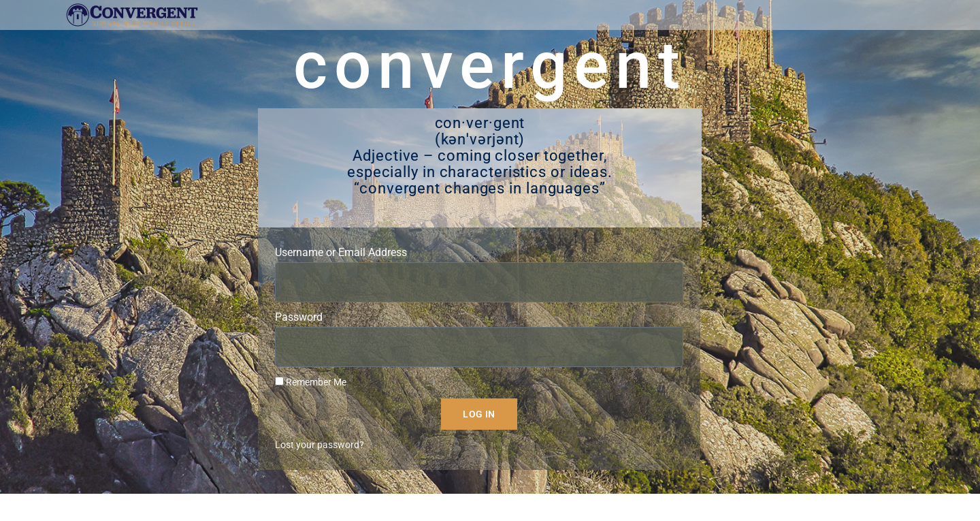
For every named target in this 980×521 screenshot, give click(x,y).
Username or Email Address (341, 266)
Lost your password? (320, 458)
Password (299, 331)
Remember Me (311, 396)
